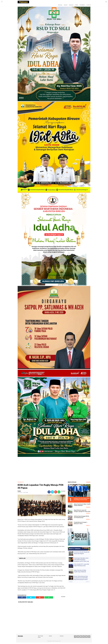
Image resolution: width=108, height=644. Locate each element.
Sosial (39, 637)
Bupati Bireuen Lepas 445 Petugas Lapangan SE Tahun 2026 (82, 511)
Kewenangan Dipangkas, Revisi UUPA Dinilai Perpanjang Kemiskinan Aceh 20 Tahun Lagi (81, 560)
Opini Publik (40, 636)
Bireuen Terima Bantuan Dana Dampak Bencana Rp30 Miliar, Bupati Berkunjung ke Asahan (81, 578)
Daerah (66, 5)
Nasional (71, 5)
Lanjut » (88, 582)
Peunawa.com (21, 482)
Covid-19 (89, 5)
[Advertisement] (54, 469)
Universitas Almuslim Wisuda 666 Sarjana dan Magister (82, 553)
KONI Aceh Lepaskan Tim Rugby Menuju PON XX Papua (40, 486)
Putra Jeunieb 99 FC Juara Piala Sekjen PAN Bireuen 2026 (81, 565)
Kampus (62, 636)
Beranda (60, 5)
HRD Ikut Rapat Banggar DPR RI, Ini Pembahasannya (82, 517)
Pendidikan (82, 5)
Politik (76, 5)
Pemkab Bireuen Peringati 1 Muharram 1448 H (81, 523)
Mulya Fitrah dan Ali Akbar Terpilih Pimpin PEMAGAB (82, 505)
